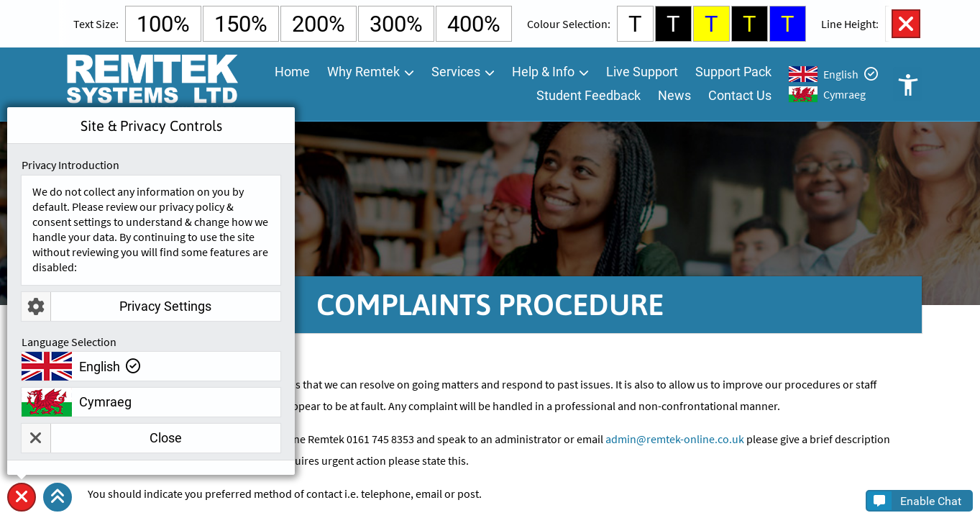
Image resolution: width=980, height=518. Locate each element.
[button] (58, 497)
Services (456, 72)
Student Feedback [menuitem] (589, 95)
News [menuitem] (674, 95)
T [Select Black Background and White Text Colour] (673, 24)
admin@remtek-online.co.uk (675, 439)
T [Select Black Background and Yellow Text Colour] (750, 24)
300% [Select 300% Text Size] (396, 24)
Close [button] (102, 438)
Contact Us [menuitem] (740, 95)
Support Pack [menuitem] (733, 72)
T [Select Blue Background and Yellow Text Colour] (788, 24)
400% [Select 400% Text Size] (474, 24)
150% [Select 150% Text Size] (241, 24)
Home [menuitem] (292, 72)
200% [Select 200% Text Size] (319, 24)
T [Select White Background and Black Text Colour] (635, 24)
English (841, 74)
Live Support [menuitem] (642, 72)
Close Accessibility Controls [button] (906, 24)
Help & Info (543, 72)
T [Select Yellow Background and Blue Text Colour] (711, 24)
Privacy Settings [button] (116, 306)
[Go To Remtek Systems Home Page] (152, 84)
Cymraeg (844, 94)
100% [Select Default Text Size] (163, 24)
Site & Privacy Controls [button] (22, 511)
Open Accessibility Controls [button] (907, 84)
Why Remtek (363, 72)
